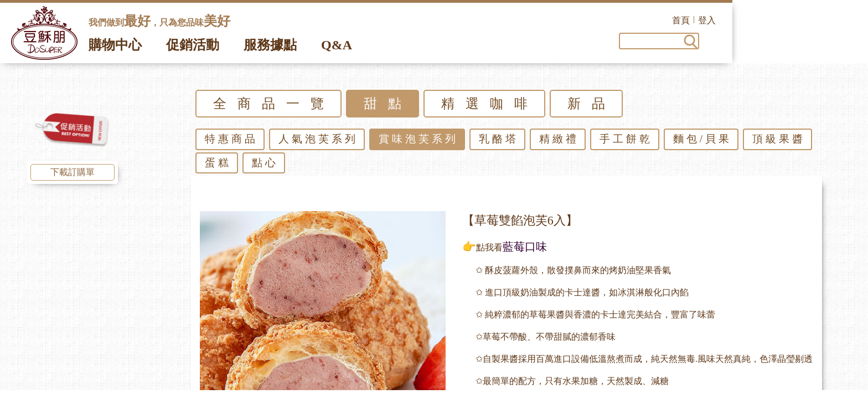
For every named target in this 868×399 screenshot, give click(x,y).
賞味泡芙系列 (418, 142)
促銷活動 (193, 48)
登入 (843, 20)
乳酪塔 (499, 142)
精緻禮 (559, 142)
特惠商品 (231, 142)
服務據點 (270, 48)
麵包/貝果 (702, 142)
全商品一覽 (274, 107)
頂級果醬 (779, 142)
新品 (592, 107)
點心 (265, 166)
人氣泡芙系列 (318, 142)
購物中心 (115, 48)
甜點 (388, 107)
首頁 (817, 20)
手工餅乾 (626, 142)
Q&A (337, 48)
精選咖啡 (490, 107)
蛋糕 (218, 166)
